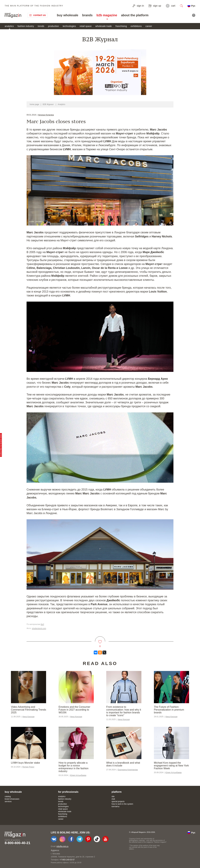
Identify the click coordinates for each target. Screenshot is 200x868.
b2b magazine (107, 15)
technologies (69, 26)
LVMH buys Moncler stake (25, 763)
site (113, 796)
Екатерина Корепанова (128, 770)
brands (87, 15)
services (8, 801)
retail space (86, 26)
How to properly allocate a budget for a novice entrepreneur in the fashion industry (74, 767)
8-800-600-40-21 (17, 843)
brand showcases (12, 799)
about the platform (135, 15)
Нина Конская (28, 717)
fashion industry (26, 26)
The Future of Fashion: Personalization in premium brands (169, 710)
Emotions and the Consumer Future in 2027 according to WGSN (74, 710)
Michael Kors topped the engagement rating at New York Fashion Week (171, 766)
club (113, 799)
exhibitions (136, 26)
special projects (118, 801)
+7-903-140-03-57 (67, 860)
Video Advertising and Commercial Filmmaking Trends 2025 (29, 710)
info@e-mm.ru (62, 846)
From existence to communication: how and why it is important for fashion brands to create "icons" (124, 711)
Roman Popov (28, 767)
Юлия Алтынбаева (78, 775)
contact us (40, 15)
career (149, 26)
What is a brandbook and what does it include (123, 764)
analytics (9, 26)
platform (117, 792)
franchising (121, 26)
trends (41, 26)
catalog (8, 796)
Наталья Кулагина (46, 115)
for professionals (68, 792)
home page (34, 104)
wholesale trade (104, 26)
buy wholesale (68, 15)
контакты (115, 806)
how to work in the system (122, 804)
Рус (193, 6)
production (53, 26)
